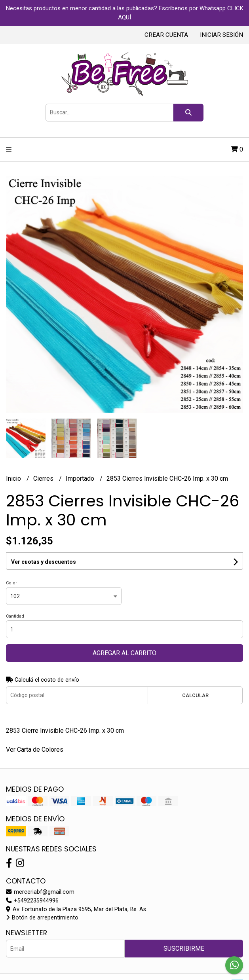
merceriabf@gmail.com (40, 892)
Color (11, 583)
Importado (81, 479)
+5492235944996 (32, 901)
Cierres (44, 479)
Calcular (195, 695)
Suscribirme (184, 949)
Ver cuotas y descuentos (44, 562)
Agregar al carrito (124, 653)
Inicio (14, 479)
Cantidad (15, 616)
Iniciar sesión (221, 35)
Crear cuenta (166, 35)
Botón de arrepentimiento (42, 918)
